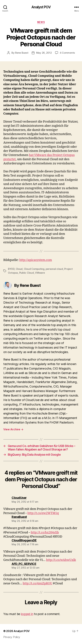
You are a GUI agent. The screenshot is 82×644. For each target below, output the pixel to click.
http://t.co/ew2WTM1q (43, 513)
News (41, 22)
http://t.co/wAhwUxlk (61, 560)
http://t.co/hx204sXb (45, 533)
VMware (40, 273)
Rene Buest (22, 53)
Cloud (19, 269)
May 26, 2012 (44, 53)
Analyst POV (41, 7)
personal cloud (54, 269)
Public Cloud (27, 273)
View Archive (13, 429)
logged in (27, 614)
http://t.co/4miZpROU (38, 583)
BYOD (11, 269)
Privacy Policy (12, 637)
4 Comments (67, 53)
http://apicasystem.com (36, 260)
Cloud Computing (34, 269)
